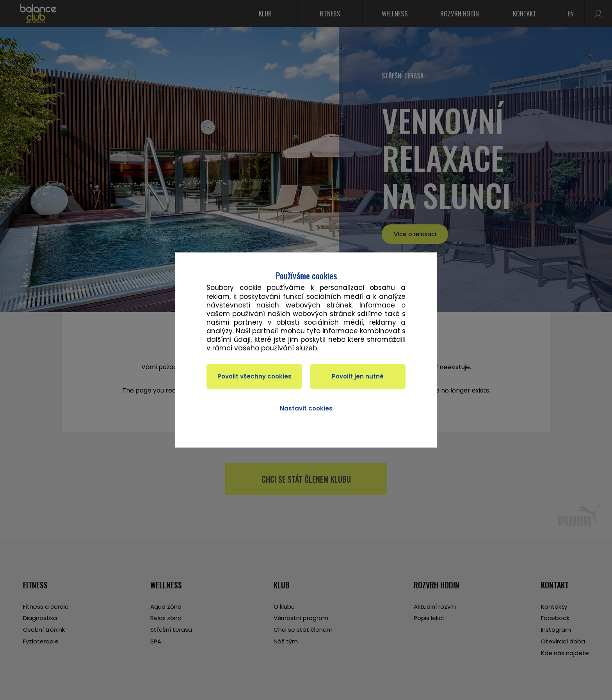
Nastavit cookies (306, 408)
